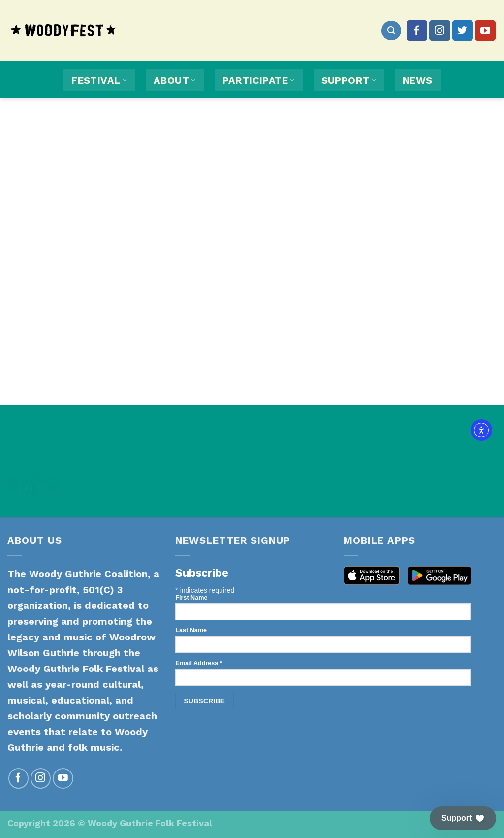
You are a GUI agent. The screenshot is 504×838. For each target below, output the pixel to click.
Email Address (199, 663)
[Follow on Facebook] (417, 31)
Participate (259, 80)
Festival (99, 80)
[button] (463, 818)
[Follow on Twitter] (463, 31)
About (175, 80)
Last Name (191, 630)
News (418, 80)
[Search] (391, 31)
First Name (191, 598)
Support (349, 80)
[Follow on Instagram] (440, 31)
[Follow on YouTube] (485, 31)
